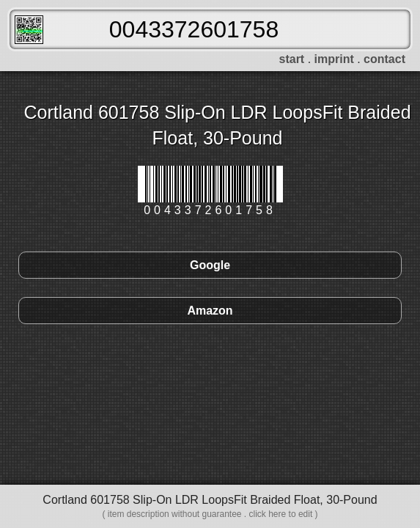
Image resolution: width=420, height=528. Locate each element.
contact (384, 59)
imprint (334, 59)
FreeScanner (29, 30)
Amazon (210, 311)
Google (210, 265)
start (292, 59)
